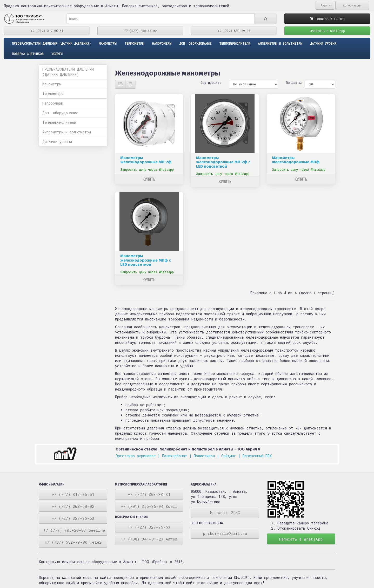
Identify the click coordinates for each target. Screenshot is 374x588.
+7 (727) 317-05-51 (47, 31)
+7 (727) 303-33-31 (149, 494)
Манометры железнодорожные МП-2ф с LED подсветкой (223, 162)
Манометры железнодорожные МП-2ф (146, 160)
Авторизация (352, 5)
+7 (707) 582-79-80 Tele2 (73, 542)
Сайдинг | (231, 456)
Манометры (108, 43)
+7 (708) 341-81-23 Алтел (149, 539)
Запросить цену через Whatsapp (147, 169)
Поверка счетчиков (28, 54)
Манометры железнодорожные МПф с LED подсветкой (146, 260)
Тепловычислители (235, 43)
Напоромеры (162, 43)
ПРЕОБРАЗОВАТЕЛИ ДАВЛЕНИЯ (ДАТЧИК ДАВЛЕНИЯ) (51, 43)
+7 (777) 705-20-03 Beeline (74, 530)
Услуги (57, 54)
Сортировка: (211, 83)
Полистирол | (206, 456)
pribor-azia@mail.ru (225, 533)
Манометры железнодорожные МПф (296, 160)
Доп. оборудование (195, 43)
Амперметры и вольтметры (280, 43)
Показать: (292, 83)
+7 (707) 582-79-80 (234, 31)
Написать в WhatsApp (327, 31)
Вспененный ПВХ (257, 456)
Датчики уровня (323, 43)
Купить (149, 179)
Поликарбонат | (177, 456)
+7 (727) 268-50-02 (140, 31)
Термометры (134, 43)
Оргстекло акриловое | (138, 456)
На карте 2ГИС (225, 512)
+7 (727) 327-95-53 (73, 518)
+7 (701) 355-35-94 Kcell (149, 506)
